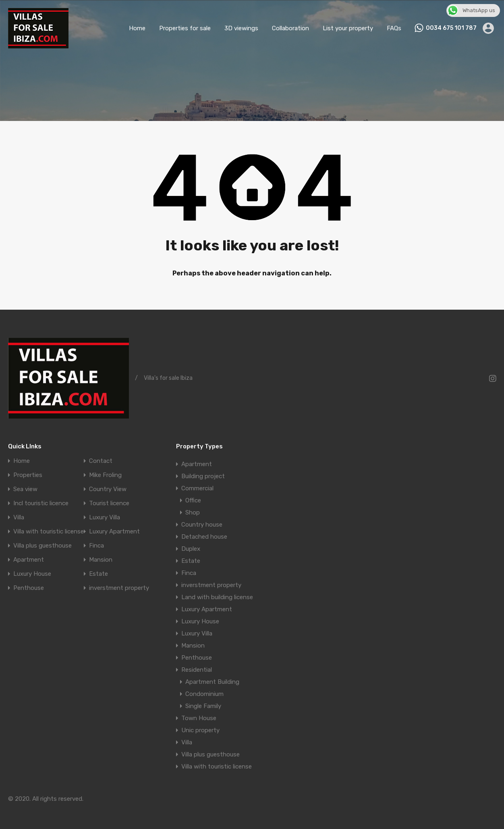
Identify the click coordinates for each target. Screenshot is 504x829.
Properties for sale (185, 28)
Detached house (204, 537)
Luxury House (32, 574)
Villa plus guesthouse (43, 546)
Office (193, 500)
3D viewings (241, 28)
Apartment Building (212, 682)
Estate (99, 574)
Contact (101, 461)
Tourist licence (109, 503)
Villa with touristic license (49, 532)
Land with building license (217, 597)
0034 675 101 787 (451, 28)
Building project (203, 476)
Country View (108, 489)
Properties (28, 475)
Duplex (191, 549)
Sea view (25, 489)
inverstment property (119, 588)
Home (137, 28)
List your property (348, 28)
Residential (197, 670)
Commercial (197, 488)
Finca (96, 546)
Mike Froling (105, 475)
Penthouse (29, 588)
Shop (193, 512)
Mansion (101, 560)
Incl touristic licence (41, 503)
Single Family (203, 706)
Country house (202, 525)
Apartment (29, 560)
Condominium (204, 694)
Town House (199, 718)
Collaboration (290, 28)
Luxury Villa (105, 518)
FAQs (394, 28)
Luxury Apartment (114, 532)
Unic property (200, 730)
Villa (19, 518)
